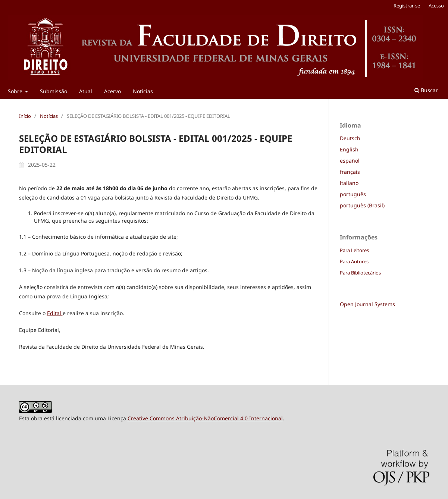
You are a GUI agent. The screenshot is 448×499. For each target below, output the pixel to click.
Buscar (426, 90)
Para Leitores (354, 250)
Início (25, 116)
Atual (86, 91)
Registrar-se (407, 6)
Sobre (16, 91)
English (349, 149)
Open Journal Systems (367, 304)
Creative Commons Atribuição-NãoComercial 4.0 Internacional (205, 418)
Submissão (54, 91)
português (353, 194)
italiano (349, 183)
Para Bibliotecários (360, 273)
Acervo (112, 91)
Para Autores (354, 261)
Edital (55, 313)
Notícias (143, 91)
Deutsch (350, 138)
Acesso (436, 6)
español (350, 161)
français (350, 172)
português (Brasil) (362, 205)
